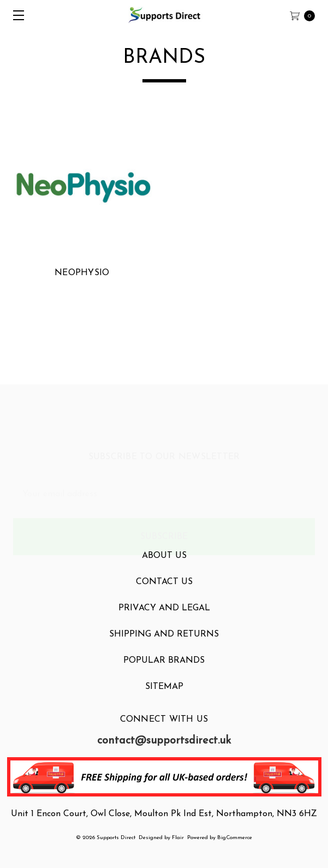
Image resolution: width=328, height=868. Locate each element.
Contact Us (164, 592)
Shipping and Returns (164, 645)
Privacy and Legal (164, 619)
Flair (178, 838)
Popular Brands (164, 671)
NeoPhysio (82, 273)
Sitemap (164, 697)
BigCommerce (235, 838)
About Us (164, 566)
